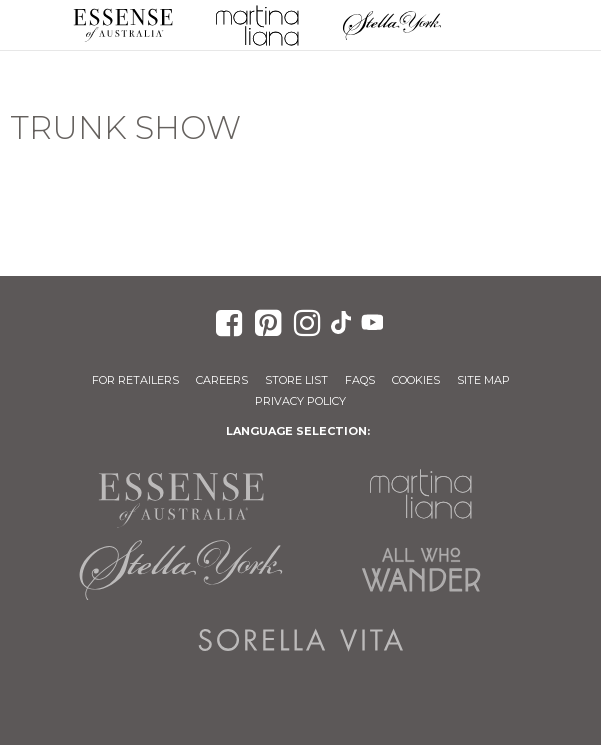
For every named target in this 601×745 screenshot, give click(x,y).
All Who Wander (421, 570)
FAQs (360, 380)
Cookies (416, 380)
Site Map (483, 380)
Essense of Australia (123, 25)
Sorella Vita (301, 640)
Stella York (392, 25)
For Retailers (135, 380)
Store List (296, 380)
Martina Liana (257, 25)
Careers (222, 380)
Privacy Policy (300, 401)
